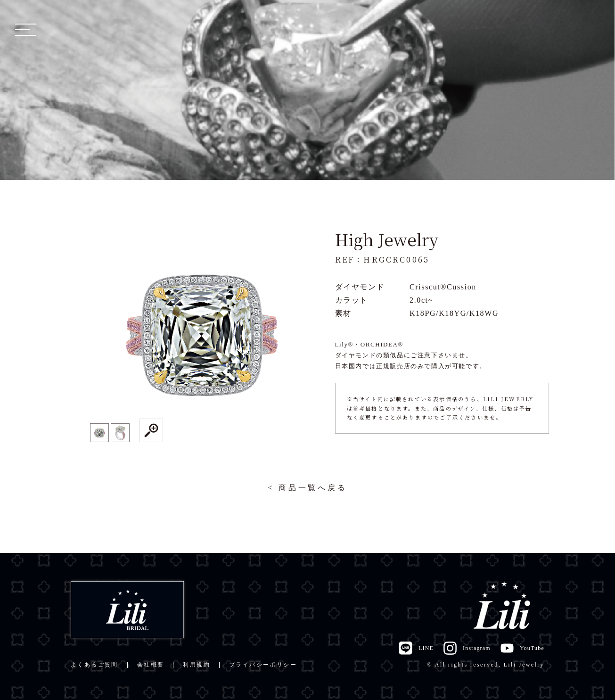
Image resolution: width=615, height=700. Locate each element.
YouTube (522, 648)
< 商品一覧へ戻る (307, 488)
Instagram (467, 648)
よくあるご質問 (94, 665)
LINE (416, 648)
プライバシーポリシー (263, 665)
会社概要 (151, 665)
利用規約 (197, 665)
